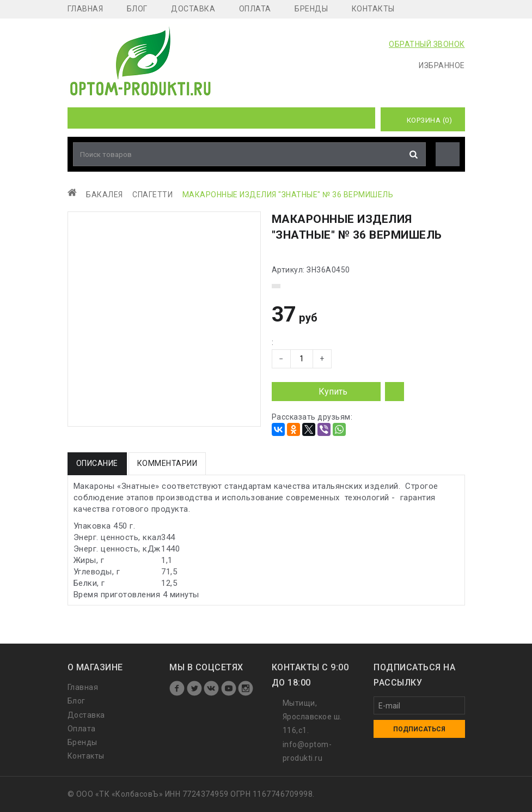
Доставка (193, 9)
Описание (97, 463)
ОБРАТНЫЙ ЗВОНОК (427, 44)
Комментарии (167, 463)
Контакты (373, 9)
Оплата (255, 9)
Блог (137, 9)
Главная (85, 9)
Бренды (311, 9)
